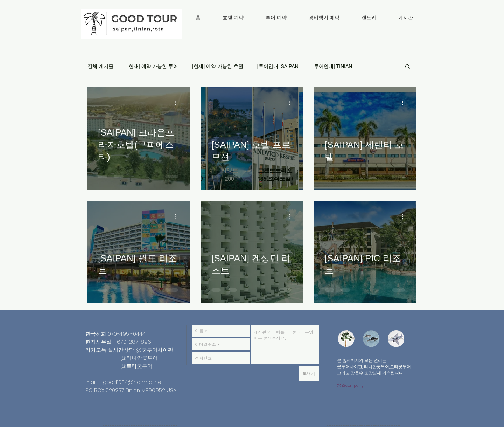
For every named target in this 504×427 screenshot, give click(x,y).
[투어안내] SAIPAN (278, 66)
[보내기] (309, 374)
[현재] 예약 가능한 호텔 (218, 66)
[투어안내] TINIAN (332, 66)
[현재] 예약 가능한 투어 (153, 66)
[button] (408, 67)
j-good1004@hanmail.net (131, 382)
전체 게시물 (100, 66)
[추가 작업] (178, 103)
